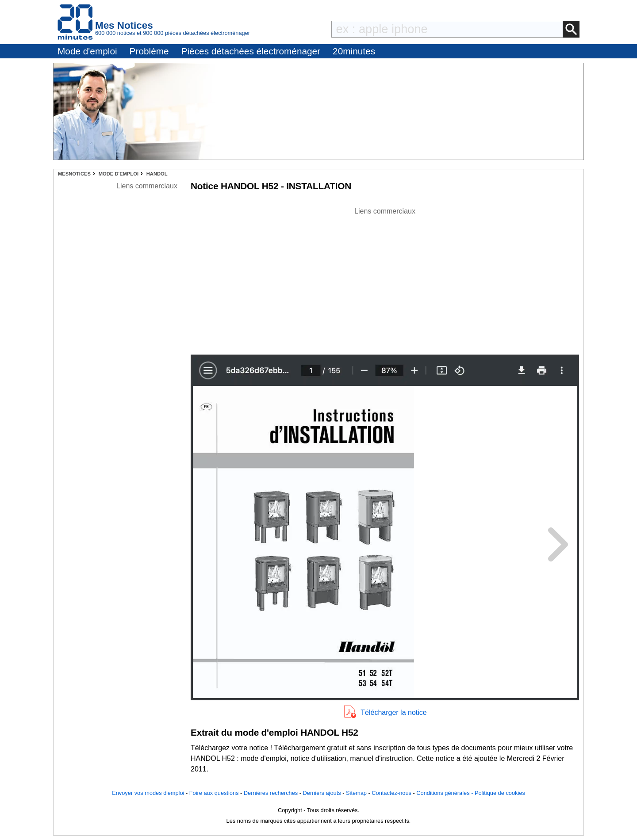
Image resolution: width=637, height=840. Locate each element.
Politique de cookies (500, 793)
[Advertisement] (385, 279)
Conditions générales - (445, 793)
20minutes (354, 51)
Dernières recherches (271, 793)
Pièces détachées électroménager (251, 51)
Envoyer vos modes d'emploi (148, 793)
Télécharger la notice (393, 712)
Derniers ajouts (322, 793)
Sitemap (356, 793)
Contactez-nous (391, 793)
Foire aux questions (214, 793)
